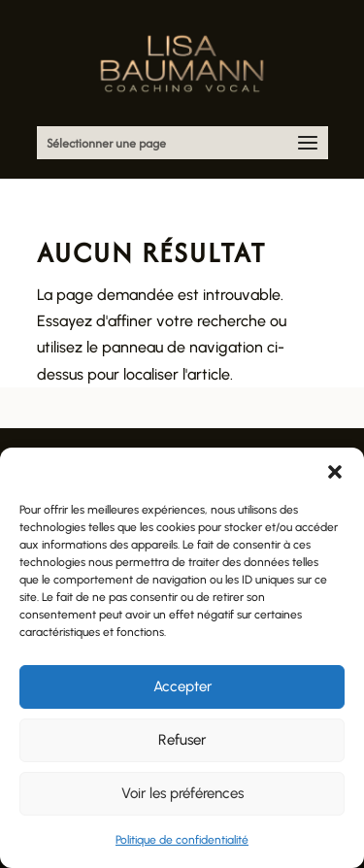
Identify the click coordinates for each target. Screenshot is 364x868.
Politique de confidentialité (182, 840)
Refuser (182, 740)
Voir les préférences (182, 793)
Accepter (182, 686)
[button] (335, 472)
